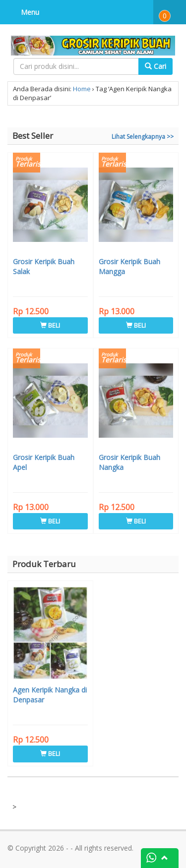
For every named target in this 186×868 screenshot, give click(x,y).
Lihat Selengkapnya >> (143, 137)
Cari (155, 66)
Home (82, 89)
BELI (50, 325)
